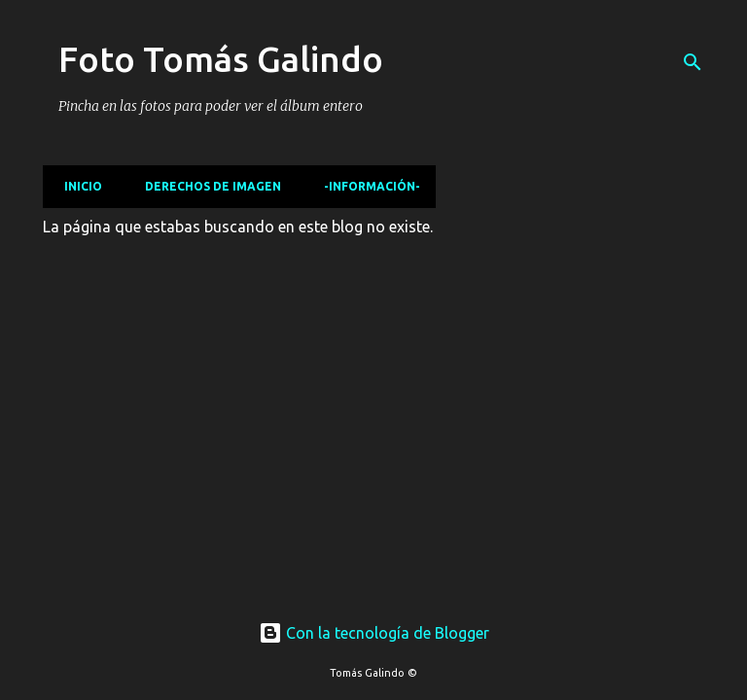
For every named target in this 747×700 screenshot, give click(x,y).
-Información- (366, 186)
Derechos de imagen (207, 186)
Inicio (77, 186)
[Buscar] (693, 62)
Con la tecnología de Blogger (374, 633)
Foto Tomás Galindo (221, 59)
